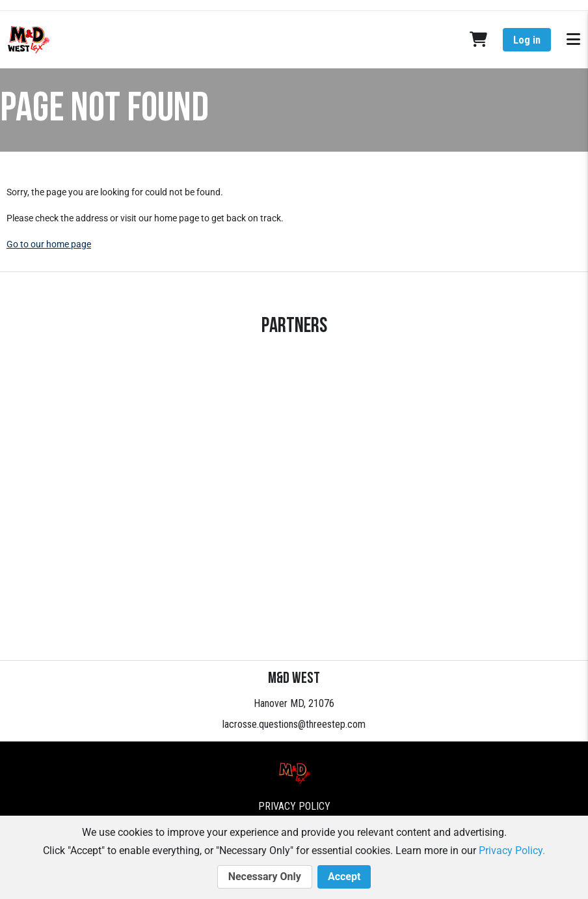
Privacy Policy (294, 806)
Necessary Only (265, 877)
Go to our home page (49, 244)
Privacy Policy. (512, 851)
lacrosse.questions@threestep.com (294, 724)
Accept (344, 877)
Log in (527, 40)
